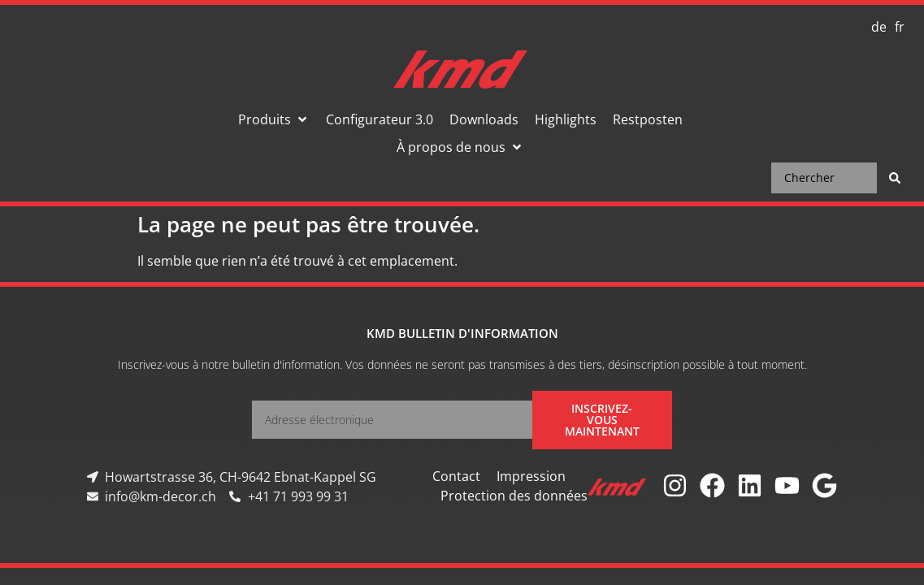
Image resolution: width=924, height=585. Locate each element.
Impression (531, 476)
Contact (456, 476)
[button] (274, 119)
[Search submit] (895, 178)
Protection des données (514, 496)
